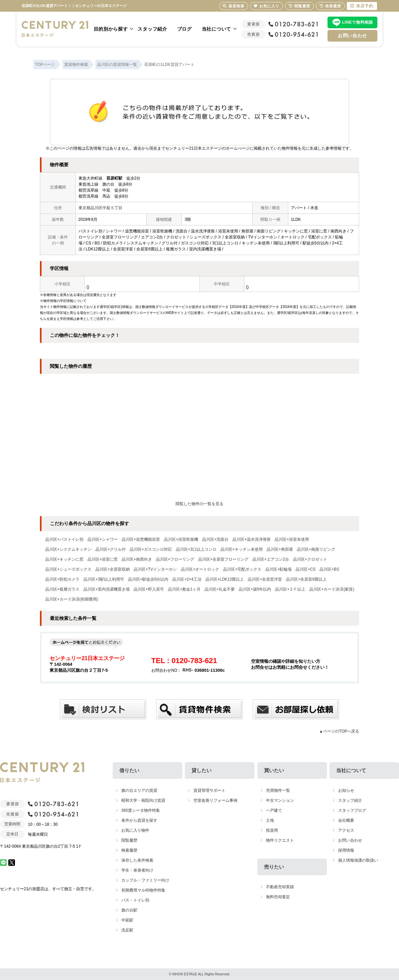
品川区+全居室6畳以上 (306, 579)
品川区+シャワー (103, 539)
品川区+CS (306, 569)
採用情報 (346, 850)
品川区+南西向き (137, 559)
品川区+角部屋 (280, 549)
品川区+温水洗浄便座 (252, 539)
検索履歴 (129, 850)
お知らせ (346, 790)
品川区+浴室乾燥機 (181, 539)
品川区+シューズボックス (68, 569)
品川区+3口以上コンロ (196, 549)
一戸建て (274, 810)
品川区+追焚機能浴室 (141, 539)
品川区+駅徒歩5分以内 (148, 579)
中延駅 (127, 920)
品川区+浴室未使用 (292, 539)
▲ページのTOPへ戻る (339, 731)
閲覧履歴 (129, 840)
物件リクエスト (280, 840)
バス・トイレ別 (135, 900)
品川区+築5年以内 (255, 589)
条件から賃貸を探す (139, 820)
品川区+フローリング (175, 559)
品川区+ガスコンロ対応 (151, 549)
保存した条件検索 (137, 860)
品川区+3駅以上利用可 (104, 579)
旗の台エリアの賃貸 (139, 790)
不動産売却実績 (280, 887)
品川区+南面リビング (316, 549)
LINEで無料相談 (358, 22)
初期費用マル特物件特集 (143, 890)
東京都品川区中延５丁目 (100, 208)
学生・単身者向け (137, 870)
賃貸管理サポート (209, 790)
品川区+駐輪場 (278, 569)
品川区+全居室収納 (113, 569)
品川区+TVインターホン (155, 569)
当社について (216, 29)
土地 (270, 820)
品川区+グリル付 (111, 549)
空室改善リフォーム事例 (215, 800)
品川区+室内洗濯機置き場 (107, 589)
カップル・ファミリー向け (145, 880)
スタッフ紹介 (152, 29)
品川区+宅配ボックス (242, 569)
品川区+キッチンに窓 (64, 559)
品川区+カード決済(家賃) (332, 589)
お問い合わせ (352, 36)
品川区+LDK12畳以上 (225, 579)
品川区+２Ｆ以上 (290, 589)
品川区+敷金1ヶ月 (184, 589)
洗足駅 (127, 930)
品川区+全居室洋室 (265, 579)
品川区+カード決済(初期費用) (72, 599)
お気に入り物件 (135, 830)
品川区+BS (329, 569)
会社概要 (346, 820)
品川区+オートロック (200, 569)
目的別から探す (111, 29)
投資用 (272, 830)
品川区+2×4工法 (187, 579)
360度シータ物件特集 (141, 810)
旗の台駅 (129, 910)
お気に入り (266, 6)
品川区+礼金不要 (220, 589)
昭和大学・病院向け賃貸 (143, 800)
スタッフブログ (352, 810)
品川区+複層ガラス (62, 589)
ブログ (185, 29)
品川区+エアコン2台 (271, 559)
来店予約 (362, 6)
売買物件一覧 (278, 790)
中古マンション (280, 800)
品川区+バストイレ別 (64, 539)
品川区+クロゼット (310, 559)
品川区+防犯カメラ (62, 579)
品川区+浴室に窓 (103, 559)
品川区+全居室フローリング (223, 559)
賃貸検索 (234, 6)
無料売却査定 (278, 897)
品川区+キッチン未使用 (242, 549)
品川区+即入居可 (149, 589)
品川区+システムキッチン (68, 549)
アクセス (346, 830)
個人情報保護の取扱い (358, 860)
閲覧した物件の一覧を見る (199, 504)
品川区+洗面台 (215, 539)
